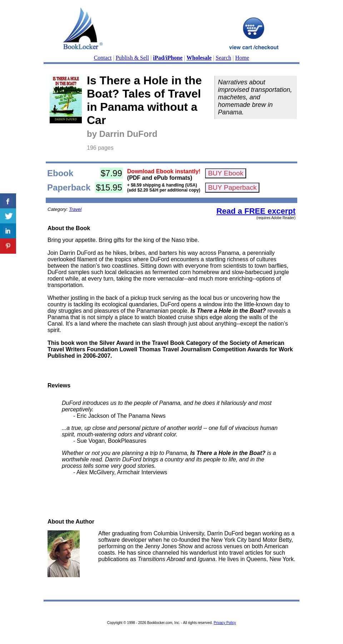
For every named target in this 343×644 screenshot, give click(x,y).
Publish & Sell (132, 58)
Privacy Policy (225, 623)
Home (242, 58)
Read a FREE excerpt (256, 211)
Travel (75, 209)
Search (224, 58)
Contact (103, 58)
